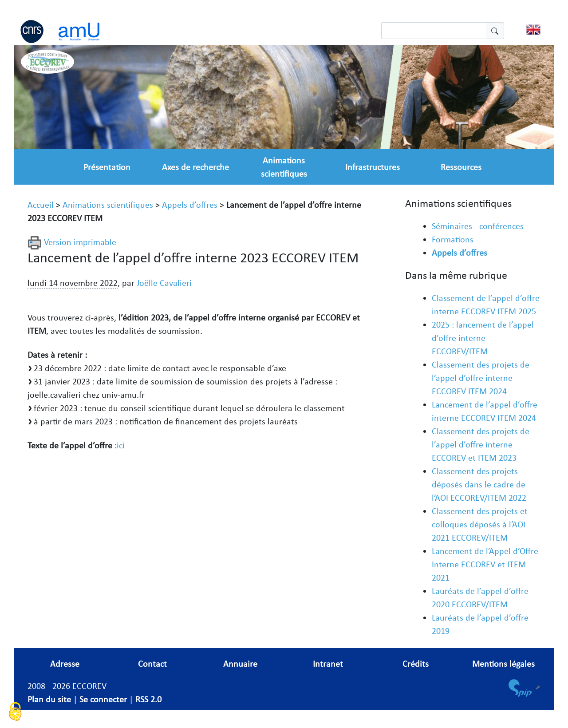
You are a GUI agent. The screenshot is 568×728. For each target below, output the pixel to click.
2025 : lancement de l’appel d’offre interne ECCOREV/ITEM (483, 338)
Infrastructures (373, 167)
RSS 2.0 (148, 699)
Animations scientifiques (108, 205)
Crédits (416, 664)
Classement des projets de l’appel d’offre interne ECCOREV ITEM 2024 (481, 378)
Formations (453, 239)
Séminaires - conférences (478, 226)
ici (121, 445)
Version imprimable (72, 242)
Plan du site (49, 699)
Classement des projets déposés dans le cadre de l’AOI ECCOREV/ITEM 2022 (479, 484)
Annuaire (240, 664)
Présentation (107, 167)
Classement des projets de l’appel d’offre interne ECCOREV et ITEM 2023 (481, 444)
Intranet (328, 664)
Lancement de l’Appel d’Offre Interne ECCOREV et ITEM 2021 (485, 564)
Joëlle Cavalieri (164, 283)
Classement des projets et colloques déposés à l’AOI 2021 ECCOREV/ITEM (480, 524)
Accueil (41, 205)
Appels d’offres (190, 205)
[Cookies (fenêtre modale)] (16, 713)
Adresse (65, 664)
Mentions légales (503, 664)
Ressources (461, 167)
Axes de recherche (195, 167)
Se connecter (103, 699)
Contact (152, 664)
